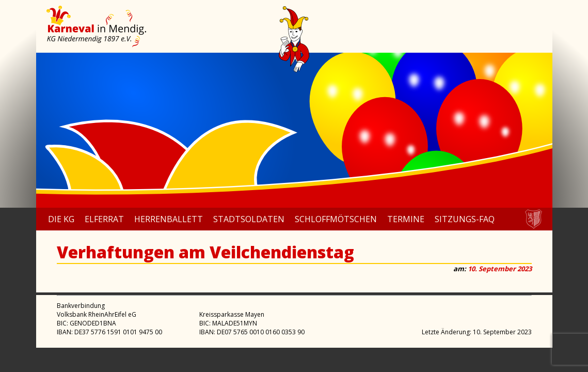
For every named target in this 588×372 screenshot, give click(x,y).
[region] (294, 130)
